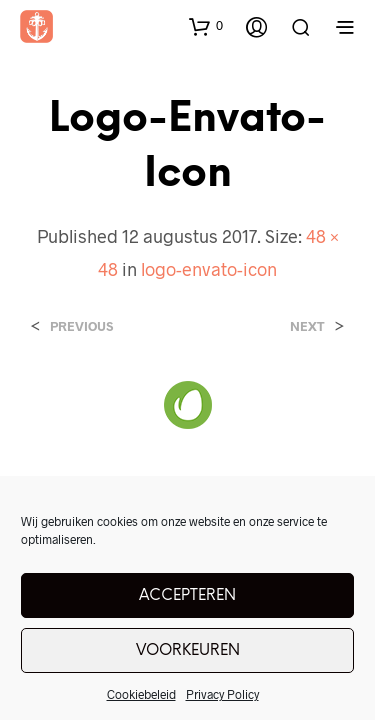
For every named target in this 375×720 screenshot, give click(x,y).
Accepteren (187, 596)
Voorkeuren (188, 651)
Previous (81, 326)
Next (307, 326)
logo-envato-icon (209, 269)
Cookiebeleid (141, 694)
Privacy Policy (222, 694)
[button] (206, 26)
